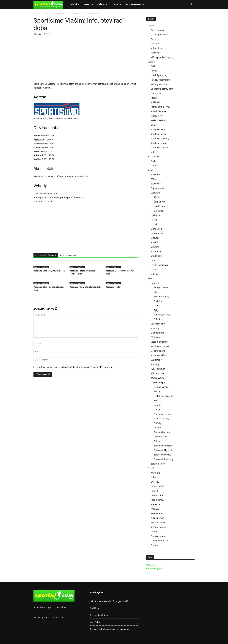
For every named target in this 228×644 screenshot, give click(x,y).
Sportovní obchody (59, 14)
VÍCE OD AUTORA (68, 256)
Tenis (153, 260)
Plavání (154, 242)
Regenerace (156, 513)
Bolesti (154, 477)
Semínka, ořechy (162, 315)
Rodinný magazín (154, 568)
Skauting (155, 247)
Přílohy (157, 428)
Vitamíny (155, 364)
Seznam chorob (158, 522)
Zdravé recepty (158, 382)
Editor (39, 34)
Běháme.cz (151, 565)
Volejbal (155, 274)
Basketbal (155, 175)
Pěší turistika (135, 4)
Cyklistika (155, 215)
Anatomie (155, 473)
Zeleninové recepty (163, 446)
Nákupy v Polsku (159, 84)
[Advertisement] (59, 60)
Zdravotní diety (158, 464)
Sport (88, 4)
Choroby (155, 482)
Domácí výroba (161, 387)
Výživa (102, 4)
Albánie (158, 197)
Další (153, 66)
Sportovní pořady (159, 143)
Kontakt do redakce (53, 617)
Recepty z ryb (160, 437)
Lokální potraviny (159, 75)
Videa (153, 152)
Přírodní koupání (159, 111)
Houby (157, 391)
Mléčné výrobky (161, 297)
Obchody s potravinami (162, 89)
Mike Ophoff (95, 622)
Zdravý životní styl (159, 540)
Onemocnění (157, 495)
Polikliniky (156, 102)
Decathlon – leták (113, 287)
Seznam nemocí (158, 527)
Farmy (154, 71)
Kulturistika (156, 48)
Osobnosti (156, 93)
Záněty (154, 531)
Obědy (157, 409)
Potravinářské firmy (160, 107)
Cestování (155, 193)
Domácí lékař (157, 486)
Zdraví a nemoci (158, 536)
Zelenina (158, 319)
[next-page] (40, 296)
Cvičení (74, 4)
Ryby (156, 310)
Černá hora (159, 202)
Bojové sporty (157, 188)
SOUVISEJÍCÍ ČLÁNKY (46, 256)
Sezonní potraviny (159, 342)
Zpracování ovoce (162, 455)
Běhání (154, 179)
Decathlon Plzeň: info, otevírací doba (85, 287)
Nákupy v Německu (160, 80)
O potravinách (158, 333)
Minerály (155, 328)
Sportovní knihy (158, 134)
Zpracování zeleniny (164, 459)
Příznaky (155, 509)
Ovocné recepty (161, 419)
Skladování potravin (160, 346)
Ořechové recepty (162, 414)
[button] (191, 5)
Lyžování (155, 238)
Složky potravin (158, 351)
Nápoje (157, 405)
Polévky (158, 423)
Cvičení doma (157, 30)
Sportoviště (156, 256)
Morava (154, 166)
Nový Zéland (160, 206)
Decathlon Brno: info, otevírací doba (49, 271)
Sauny (154, 125)
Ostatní (45, 14)
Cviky (153, 39)
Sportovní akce (158, 129)
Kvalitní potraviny (159, 288)
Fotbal (154, 224)
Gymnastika (156, 229)
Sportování (156, 251)
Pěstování (155, 337)
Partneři (37, 617)
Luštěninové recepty (164, 396)
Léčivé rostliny (158, 324)
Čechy (154, 161)
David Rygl (94, 608)
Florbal (154, 220)
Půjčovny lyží (157, 116)
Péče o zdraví (157, 500)
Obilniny (158, 301)
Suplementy (157, 360)
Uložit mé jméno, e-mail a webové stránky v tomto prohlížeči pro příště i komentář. (75, 367)
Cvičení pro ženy (159, 35)
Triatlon (154, 269)
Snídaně (158, 441)
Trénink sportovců (160, 265)
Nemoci (154, 491)
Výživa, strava (157, 373)
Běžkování (156, 184)
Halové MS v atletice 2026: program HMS (109, 601)
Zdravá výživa (157, 378)
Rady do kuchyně (162, 432)
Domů (36, 14)
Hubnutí (155, 283)
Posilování (156, 53)
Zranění (154, 545)
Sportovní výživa (159, 355)
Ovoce (157, 306)
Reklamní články (159, 120)
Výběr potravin (158, 369)
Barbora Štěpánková (99, 615)
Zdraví (116, 4)
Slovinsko (158, 211)
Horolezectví (157, 233)
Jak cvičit (155, 44)
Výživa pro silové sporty (162, 57)
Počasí (154, 98)
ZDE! (86, 176)
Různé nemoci (158, 518)
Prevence (155, 504)
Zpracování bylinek (163, 450)
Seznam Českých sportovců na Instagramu (110, 629)
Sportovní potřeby (160, 147)
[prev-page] (35, 296)
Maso (156, 292)
